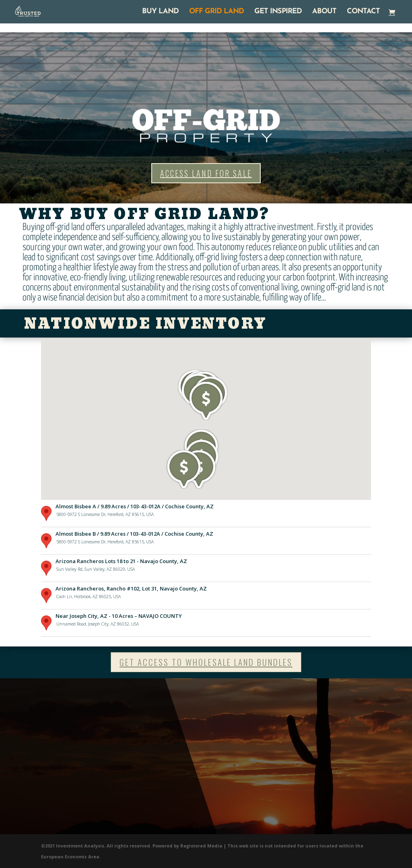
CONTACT (363, 12)
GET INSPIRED (278, 12)
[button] (184, 469)
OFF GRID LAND (216, 12)
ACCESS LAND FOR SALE (206, 173)
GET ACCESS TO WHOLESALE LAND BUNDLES (206, 662)
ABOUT (324, 12)
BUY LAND (160, 12)
